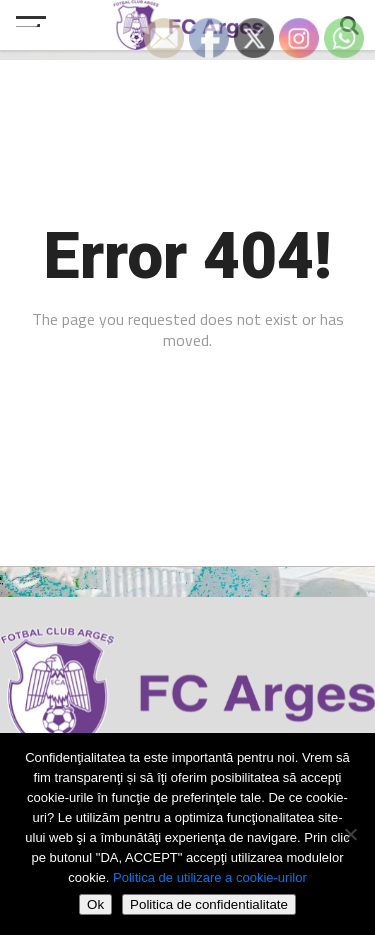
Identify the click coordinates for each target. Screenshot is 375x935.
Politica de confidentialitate (209, 904)
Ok (95, 904)
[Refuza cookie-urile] (350, 834)
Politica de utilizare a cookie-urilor (210, 877)
